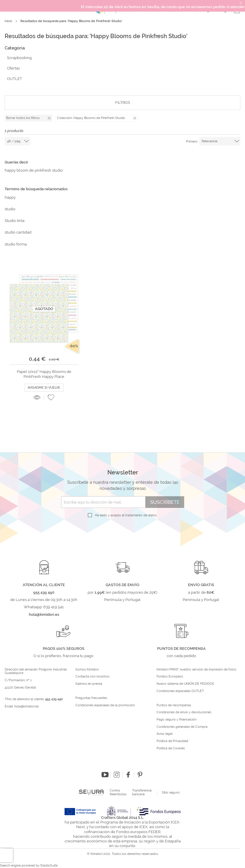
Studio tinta (15, 221)
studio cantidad (18, 232)
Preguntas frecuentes (91, 698)
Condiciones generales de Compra (182, 727)
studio (10, 209)
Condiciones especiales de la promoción (105, 705)
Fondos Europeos (170, 677)
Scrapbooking (19, 58)
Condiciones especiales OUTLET (180, 691)
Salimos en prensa (89, 684)
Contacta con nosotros (92, 677)
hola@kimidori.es (26, 706)
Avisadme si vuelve (44, 388)
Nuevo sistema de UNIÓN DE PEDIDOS (185, 684)
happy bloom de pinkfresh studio (34, 170)
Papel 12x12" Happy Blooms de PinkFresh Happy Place (44, 374)
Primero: (192, 142)
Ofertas (13, 68)
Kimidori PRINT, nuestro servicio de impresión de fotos (196, 670)
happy (10, 197)
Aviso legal (165, 734)
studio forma (16, 244)
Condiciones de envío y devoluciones (184, 712)
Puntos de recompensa (174, 705)
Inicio (9, 21)
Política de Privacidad (172, 741)
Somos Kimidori (87, 670)
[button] (51, 397)
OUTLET (15, 79)
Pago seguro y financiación (176, 720)
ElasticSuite (49, 866)
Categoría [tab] (15, 48)
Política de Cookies (171, 748)
